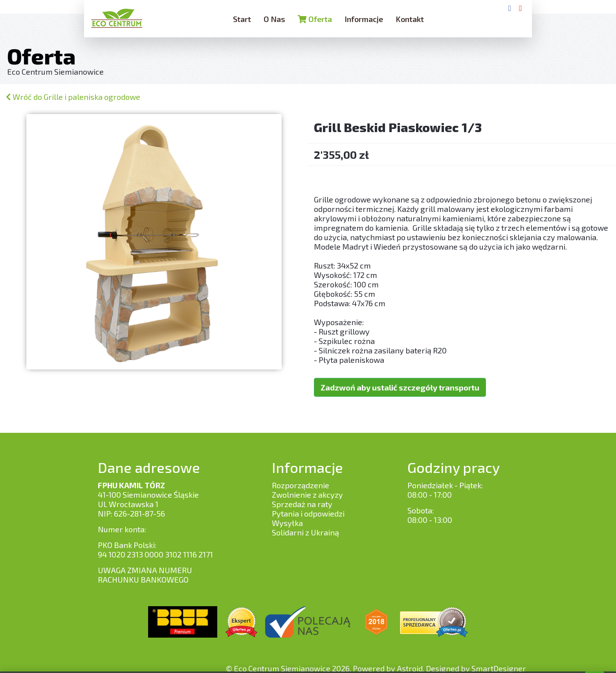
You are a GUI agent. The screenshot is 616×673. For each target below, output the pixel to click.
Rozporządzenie (301, 485)
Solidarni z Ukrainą (305, 532)
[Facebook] (509, 8)
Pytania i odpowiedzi (308, 513)
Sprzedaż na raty (302, 504)
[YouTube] (520, 8)
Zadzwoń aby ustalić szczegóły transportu (400, 378)
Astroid (410, 668)
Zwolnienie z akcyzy (307, 495)
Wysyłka (287, 523)
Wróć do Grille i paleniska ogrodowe (73, 97)
